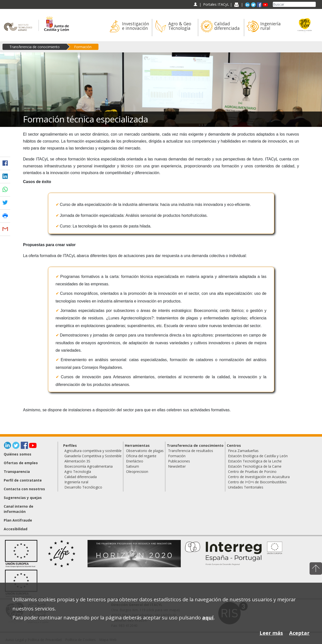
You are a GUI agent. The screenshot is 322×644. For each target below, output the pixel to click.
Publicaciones (179, 461)
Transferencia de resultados (191, 451)
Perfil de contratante (23, 480)
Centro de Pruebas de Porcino (252, 472)
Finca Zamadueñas (243, 451)
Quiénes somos (18, 454)
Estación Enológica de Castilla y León (258, 456)
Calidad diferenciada (81, 477)
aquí (208, 618)
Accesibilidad (16, 529)
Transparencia (17, 472)
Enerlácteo (135, 461)
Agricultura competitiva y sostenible (93, 451)
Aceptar (299, 633)
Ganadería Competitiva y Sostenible (93, 456)
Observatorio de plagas (145, 451)
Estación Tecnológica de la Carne (255, 466)
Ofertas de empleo (21, 463)
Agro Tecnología (78, 472)
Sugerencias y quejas (23, 498)
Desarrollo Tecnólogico (83, 487)
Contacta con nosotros (24, 489)
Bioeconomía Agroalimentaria (89, 466)
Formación (83, 47)
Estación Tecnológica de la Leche (255, 461)
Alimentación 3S (77, 461)
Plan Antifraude (18, 520)
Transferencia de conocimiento (35, 47)
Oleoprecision (137, 472)
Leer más (271, 633)
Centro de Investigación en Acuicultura (259, 477)
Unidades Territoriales (246, 487)
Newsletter (177, 466)
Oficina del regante (141, 456)
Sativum (133, 466)
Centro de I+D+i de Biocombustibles (257, 482)
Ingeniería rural (76, 482)
